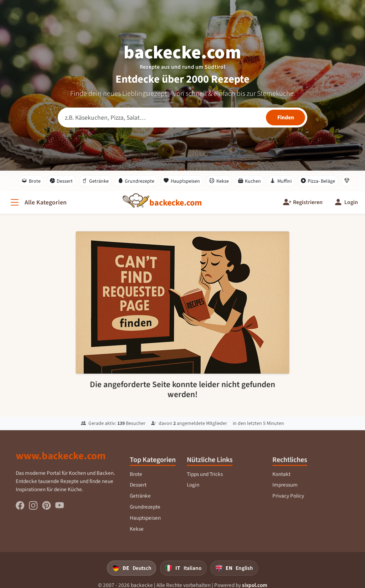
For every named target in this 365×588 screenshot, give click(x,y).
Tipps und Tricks (205, 477)
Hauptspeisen (182, 181)
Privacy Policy (288, 499)
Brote (31, 181)
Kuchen (250, 181)
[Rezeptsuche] (182, 118)
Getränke (95, 181)
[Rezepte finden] (286, 118)
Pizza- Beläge (318, 181)
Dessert (61, 181)
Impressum (285, 488)
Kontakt (281, 477)
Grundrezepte (136, 181)
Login (193, 488)
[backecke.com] (176, 203)
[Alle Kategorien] (38, 202)
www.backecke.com (61, 459)
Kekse (219, 181)
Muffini (281, 181)
